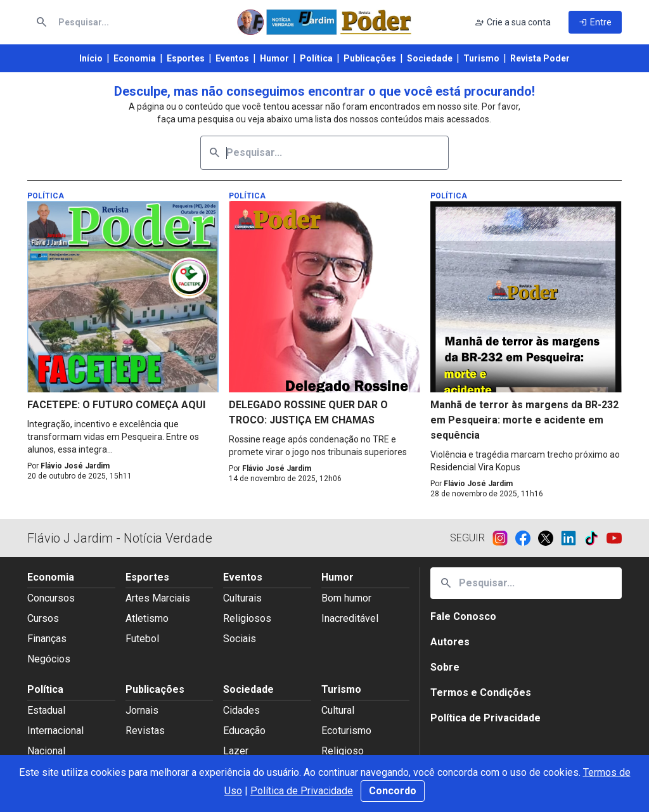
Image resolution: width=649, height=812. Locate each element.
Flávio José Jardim (75, 466)
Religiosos (247, 618)
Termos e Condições (481, 693)
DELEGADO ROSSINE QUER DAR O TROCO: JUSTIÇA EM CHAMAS (308, 412)
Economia (135, 58)
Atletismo (147, 618)
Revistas (145, 731)
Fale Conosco (463, 616)
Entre (595, 22)
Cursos (43, 618)
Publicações (370, 58)
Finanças (47, 639)
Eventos (232, 58)
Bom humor (346, 598)
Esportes (186, 58)
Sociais (240, 639)
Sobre (445, 667)
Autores (450, 642)
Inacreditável (350, 618)
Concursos (51, 598)
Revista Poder (540, 58)
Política (316, 58)
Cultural (338, 710)
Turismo (481, 58)
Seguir (467, 538)
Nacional (46, 751)
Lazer (236, 751)
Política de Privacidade (302, 791)
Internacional (55, 731)
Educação (244, 731)
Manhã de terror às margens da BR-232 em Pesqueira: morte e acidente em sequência (524, 420)
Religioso (343, 751)
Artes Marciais (158, 598)
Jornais (142, 710)
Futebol (142, 639)
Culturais (242, 598)
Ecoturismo (346, 731)
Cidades (241, 710)
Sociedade (430, 58)
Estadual (46, 710)
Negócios (49, 659)
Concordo (393, 791)
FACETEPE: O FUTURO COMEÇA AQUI (116, 405)
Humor (274, 58)
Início (91, 58)
